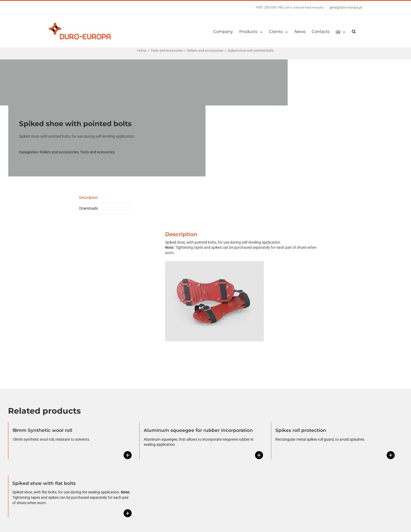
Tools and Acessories (97, 152)
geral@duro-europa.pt (346, 7)
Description (89, 198)
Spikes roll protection (301, 430)
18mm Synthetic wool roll (42, 430)
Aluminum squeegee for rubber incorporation (198, 430)
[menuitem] (226, 31)
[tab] (106, 198)
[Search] (354, 31)
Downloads (89, 208)
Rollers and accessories (59, 152)
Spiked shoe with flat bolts (44, 483)
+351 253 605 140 (269, 7)
